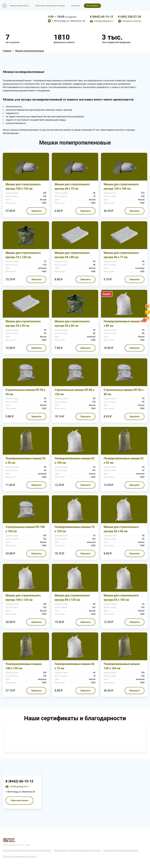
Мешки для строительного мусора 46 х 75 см (72, 186)
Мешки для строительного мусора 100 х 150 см (23, 186)
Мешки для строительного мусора (50, 6)
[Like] (147, 308)
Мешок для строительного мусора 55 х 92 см (23, 324)
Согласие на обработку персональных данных (27, 850)
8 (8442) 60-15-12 (102, 17)
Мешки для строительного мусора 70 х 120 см (23, 255)
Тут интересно (92, 6)
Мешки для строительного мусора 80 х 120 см (72, 598)
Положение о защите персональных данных (77, 850)
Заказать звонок (132, 21)
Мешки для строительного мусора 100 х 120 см (23, 598)
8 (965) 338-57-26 (130, 17)
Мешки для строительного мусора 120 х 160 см (121, 186)
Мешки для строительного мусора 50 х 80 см (72, 255)
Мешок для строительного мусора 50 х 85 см (72, 324)
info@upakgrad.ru (104, 21)
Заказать (36, 211)
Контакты (75, 6)
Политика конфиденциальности (20, 857)
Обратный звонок (19, 800)
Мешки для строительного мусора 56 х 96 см (121, 529)
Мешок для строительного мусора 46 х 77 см (121, 255)
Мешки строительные (19, 6)
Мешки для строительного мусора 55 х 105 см (121, 598)
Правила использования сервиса (121, 850)
